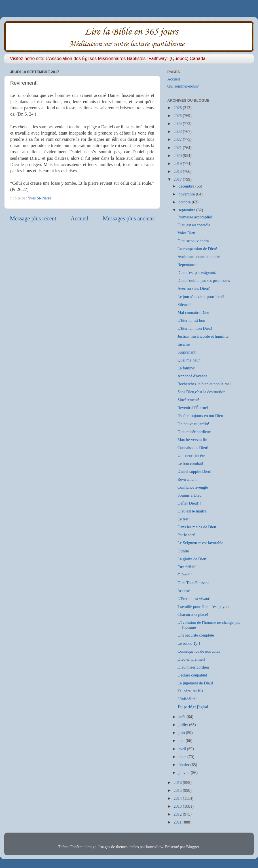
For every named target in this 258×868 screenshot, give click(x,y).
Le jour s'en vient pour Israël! (202, 297)
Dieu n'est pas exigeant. (197, 273)
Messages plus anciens (129, 218)
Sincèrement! (188, 400)
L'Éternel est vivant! (194, 599)
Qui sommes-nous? (183, 86)
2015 (178, 790)
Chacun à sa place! (193, 614)
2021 (178, 148)
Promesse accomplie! (195, 217)
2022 (178, 139)
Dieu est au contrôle (194, 225)
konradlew (155, 847)
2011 (178, 822)
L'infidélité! (187, 699)
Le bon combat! (190, 463)
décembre (187, 186)
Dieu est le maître (192, 511)
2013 (178, 806)
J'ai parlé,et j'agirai (193, 707)
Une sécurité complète (196, 635)
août (183, 717)
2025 (178, 116)
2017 (178, 179)
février (185, 765)
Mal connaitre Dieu (193, 312)
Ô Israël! (185, 575)
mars (183, 757)
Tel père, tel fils (190, 691)
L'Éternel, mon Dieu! (195, 328)
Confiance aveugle (193, 487)
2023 (178, 131)
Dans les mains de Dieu (197, 527)
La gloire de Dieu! (193, 559)
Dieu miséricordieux (194, 432)
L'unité (183, 551)
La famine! (187, 368)
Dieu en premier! (191, 659)
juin (182, 733)
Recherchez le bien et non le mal (204, 384)
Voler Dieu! (187, 233)
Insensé (184, 344)
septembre (188, 210)
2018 (178, 171)
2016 (178, 782)
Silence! (184, 305)
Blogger (193, 847)
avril (183, 749)
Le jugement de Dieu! (195, 683)
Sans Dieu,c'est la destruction (201, 392)
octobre (185, 202)
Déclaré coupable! (192, 675)
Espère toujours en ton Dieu (200, 416)
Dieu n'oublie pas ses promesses (204, 280)
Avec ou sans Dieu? (194, 288)
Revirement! (188, 479)
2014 (178, 798)
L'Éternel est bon (191, 320)
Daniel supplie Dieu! (194, 471)
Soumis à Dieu (190, 495)
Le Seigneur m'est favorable (200, 543)
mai (182, 741)
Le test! (184, 519)
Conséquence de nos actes (199, 651)
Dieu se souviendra (193, 241)
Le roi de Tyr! (189, 643)
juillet (184, 725)
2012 (178, 814)
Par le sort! (186, 535)
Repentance (187, 265)
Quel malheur (189, 360)
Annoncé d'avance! (193, 376)
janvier (185, 773)
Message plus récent (33, 218)
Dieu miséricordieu (193, 667)
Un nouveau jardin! (193, 424)
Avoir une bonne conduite (199, 257)
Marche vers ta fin (192, 440)
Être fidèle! (187, 567)
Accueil (80, 218)
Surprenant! (187, 352)
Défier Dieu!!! (189, 503)
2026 (178, 108)
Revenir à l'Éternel (193, 408)
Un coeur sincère (191, 456)
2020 (178, 156)
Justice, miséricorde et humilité (203, 336)
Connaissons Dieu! (193, 448)
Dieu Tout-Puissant (193, 583)
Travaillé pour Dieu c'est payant (204, 607)
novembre (187, 194)
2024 (178, 124)
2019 (178, 163)
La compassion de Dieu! (197, 249)
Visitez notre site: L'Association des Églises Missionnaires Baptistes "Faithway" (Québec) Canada (108, 58)
